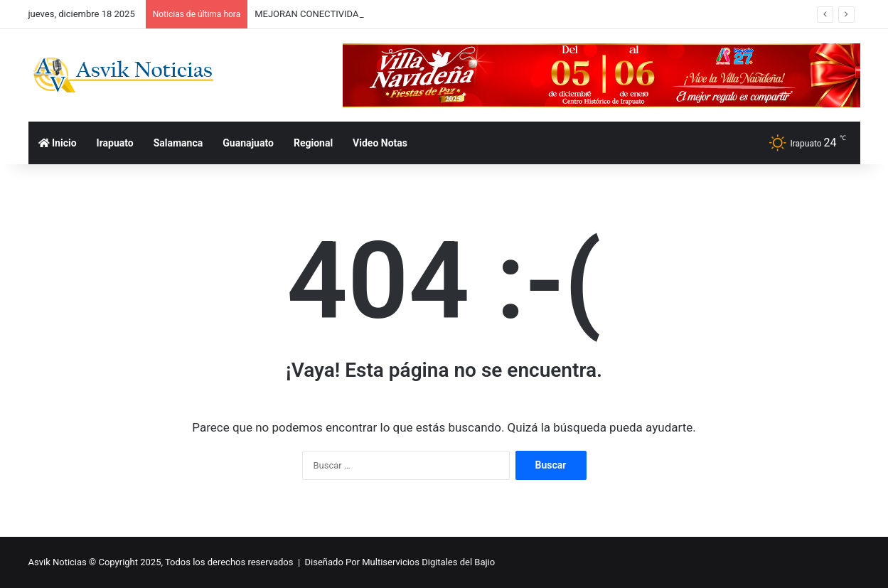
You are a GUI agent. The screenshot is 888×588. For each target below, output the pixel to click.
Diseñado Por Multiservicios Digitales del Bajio (400, 562)
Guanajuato (248, 143)
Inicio (58, 143)
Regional (313, 143)
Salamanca (178, 143)
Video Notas (380, 143)
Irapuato (115, 143)
